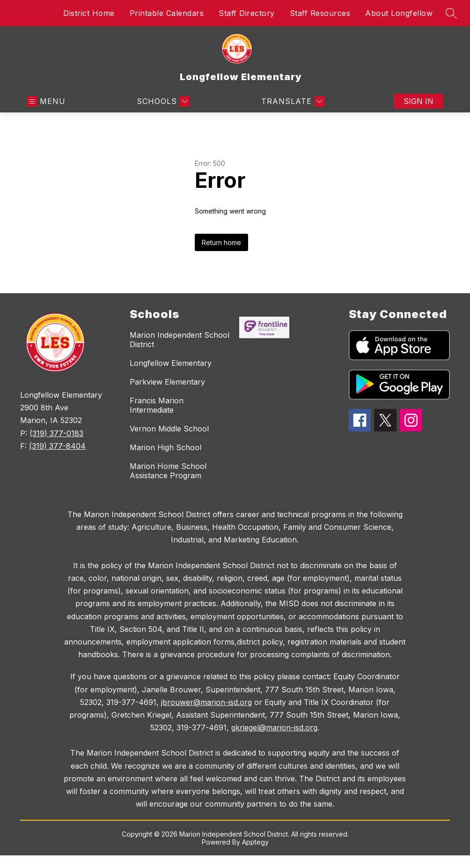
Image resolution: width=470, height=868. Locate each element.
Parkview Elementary (167, 382)
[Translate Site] (292, 101)
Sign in (419, 101)
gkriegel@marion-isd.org (274, 727)
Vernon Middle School (169, 429)
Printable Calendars (167, 13)
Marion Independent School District (180, 340)
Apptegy (255, 842)
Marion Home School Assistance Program (168, 471)
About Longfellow (399, 13)
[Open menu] (46, 101)
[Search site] (451, 13)
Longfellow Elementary (171, 363)
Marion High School (165, 447)
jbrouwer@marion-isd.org (206, 702)
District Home (89, 13)
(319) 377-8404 (57, 446)
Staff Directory (247, 13)
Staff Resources (320, 13)
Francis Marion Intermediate (157, 405)
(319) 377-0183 (56, 433)
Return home (221, 242)
